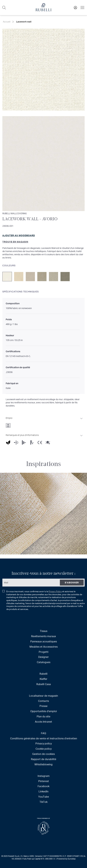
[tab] (44, 421)
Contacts (43, 701)
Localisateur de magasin (43, 696)
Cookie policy (44, 749)
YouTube (44, 797)
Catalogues (44, 662)
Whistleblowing (43, 764)
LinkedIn (43, 791)
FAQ (43, 733)
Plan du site (43, 716)
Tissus (44, 631)
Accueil (7, 22)
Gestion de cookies (43, 754)
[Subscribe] (72, 583)
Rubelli (43, 674)
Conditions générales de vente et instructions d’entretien (44, 738)
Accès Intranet (43, 722)
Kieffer (43, 679)
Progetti (44, 652)
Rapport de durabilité (44, 759)
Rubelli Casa (44, 684)
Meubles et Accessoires (44, 647)
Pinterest (44, 781)
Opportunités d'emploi (44, 711)
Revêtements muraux (43, 636)
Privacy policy (44, 743)
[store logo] (43, 10)
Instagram (44, 776)
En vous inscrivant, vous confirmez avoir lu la (43, 600)
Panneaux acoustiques (44, 641)
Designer (43, 657)
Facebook (43, 786)
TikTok (43, 802)
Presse (43, 706)
